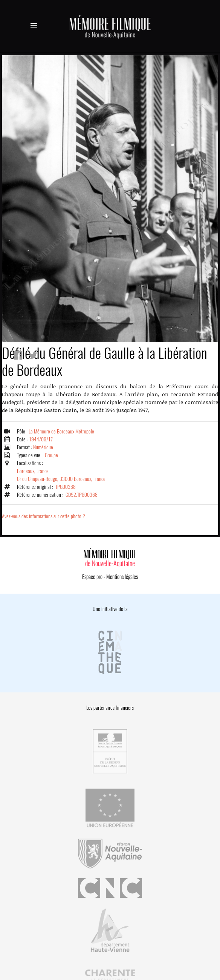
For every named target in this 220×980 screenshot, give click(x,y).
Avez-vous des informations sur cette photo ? (44, 516)
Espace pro (92, 577)
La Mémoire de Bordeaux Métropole (61, 431)
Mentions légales (122, 577)
